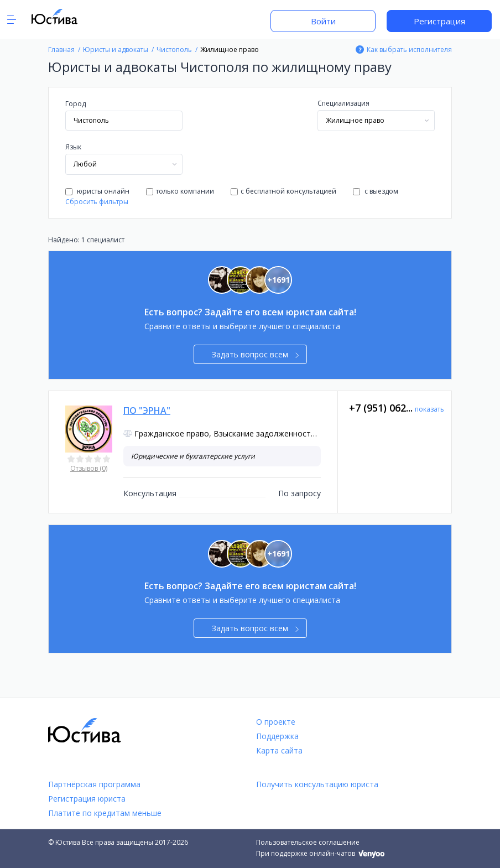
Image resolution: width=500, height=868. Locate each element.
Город (75, 104)
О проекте (276, 722)
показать (429, 409)
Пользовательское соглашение (308, 842)
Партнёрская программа (94, 784)
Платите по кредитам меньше (105, 813)
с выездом (376, 191)
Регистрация (439, 21)
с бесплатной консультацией (283, 191)
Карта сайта (279, 750)
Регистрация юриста (87, 799)
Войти (323, 21)
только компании (180, 191)
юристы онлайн (97, 191)
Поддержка (277, 736)
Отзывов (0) (89, 468)
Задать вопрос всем (255, 354)
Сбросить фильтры (97, 202)
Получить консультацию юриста (317, 784)
